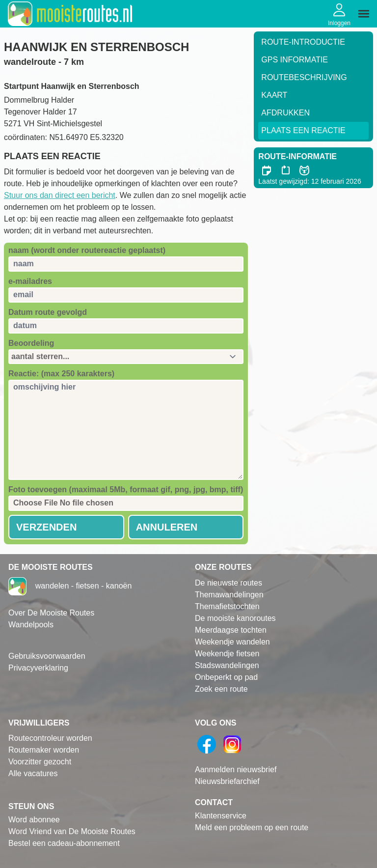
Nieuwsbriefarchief (227, 781)
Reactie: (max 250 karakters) (61, 374)
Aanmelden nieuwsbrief (236, 770)
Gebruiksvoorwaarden (47, 656)
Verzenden (46, 527)
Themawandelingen (229, 595)
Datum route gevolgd (48, 312)
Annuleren (167, 527)
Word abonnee (34, 820)
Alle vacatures (33, 773)
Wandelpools (31, 625)
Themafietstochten (227, 606)
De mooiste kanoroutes (235, 618)
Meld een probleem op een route (252, 827)
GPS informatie (295, 60)
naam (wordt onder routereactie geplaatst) (87, 250)
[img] (364, 14)
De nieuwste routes (229, 583)
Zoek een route (221, 689)
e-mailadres (30, 281)
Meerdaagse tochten (231, 630)
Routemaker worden (44, 750)
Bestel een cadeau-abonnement (64, 843)
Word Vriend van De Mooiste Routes (72, 831)
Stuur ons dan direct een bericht (60, 195)
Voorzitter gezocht (40, 762)
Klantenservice (221, 816)
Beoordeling (31, 343)
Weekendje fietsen (227, 654)
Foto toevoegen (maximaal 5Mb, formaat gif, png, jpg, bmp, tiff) (126, 490)
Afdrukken (285, 113)
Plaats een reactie (303, 130)
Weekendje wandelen (232, 642)
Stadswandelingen (227, 665)
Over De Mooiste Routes (51, 613)
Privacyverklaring (38, 668)
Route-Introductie (303, 42)
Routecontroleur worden (50, 738)
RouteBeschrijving (304, 77)
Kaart (274, 95)
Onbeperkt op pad (226, 677)
